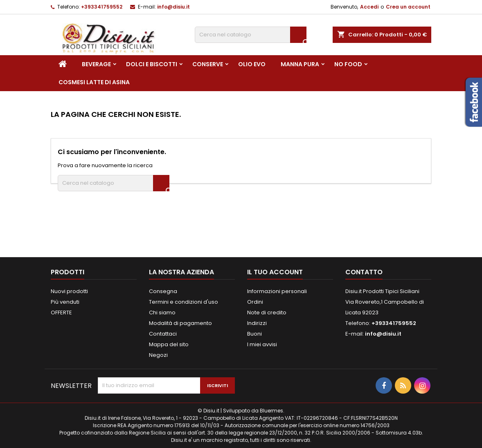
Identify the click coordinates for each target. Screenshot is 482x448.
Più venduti (65, 302)
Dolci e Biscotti (152, 64)
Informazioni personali (277, 291)
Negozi (158, 355)
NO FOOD (348, 64)
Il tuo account (275, 272)
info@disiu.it (173, 7)
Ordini (255, 302)
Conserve (208, 64)
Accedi (369, 7)
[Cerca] (251, 35)
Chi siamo (162, 312)
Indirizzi (257, 323)
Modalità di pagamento (180, 323)
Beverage (96, 64)
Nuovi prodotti (69, 291)
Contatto (364, 272)
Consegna (163, 291)
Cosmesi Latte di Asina (94, 82)
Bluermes (271, 411)
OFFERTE (61, 312)
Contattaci (163, 334)
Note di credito (267, 312)
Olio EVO (252, 64)
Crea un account (408, 7)
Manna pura (300, 64)
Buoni (255, 334)
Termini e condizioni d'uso (184, 302)
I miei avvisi (262, 344)
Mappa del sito (169, 344)
